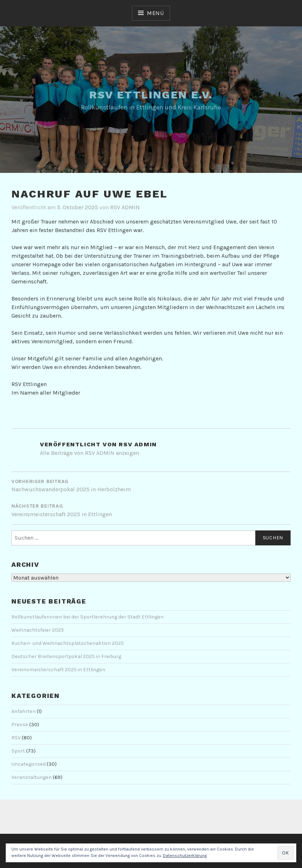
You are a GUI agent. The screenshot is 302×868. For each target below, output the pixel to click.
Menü (155, 13)
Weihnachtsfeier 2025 (38, 630)
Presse (20, 725)
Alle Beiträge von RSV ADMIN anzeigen (89, 453)
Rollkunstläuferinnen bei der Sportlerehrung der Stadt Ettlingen (88, 617)
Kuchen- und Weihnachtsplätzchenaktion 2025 (68, 643)
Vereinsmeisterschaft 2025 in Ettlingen (58, 670)
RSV (16, 738)
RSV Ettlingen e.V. (151, 95)
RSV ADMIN (125, 207)
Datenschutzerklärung (185, 856)
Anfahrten (24, 711)
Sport (18, 751)
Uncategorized (29, 764)
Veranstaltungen (32, 777)
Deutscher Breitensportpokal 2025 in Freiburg (66, 656)
